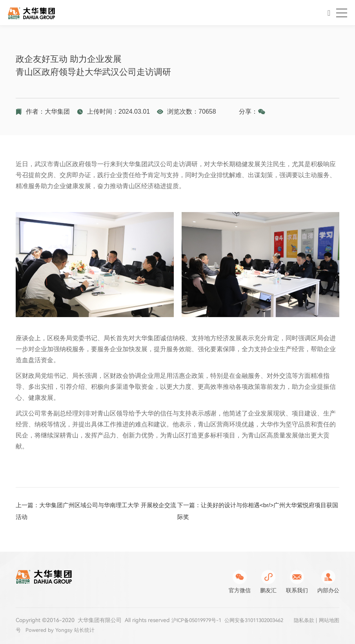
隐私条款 (302, 621)
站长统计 (132, 630)
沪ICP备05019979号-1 (199, 620)
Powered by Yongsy (95, 630)
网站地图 (328, 621)
